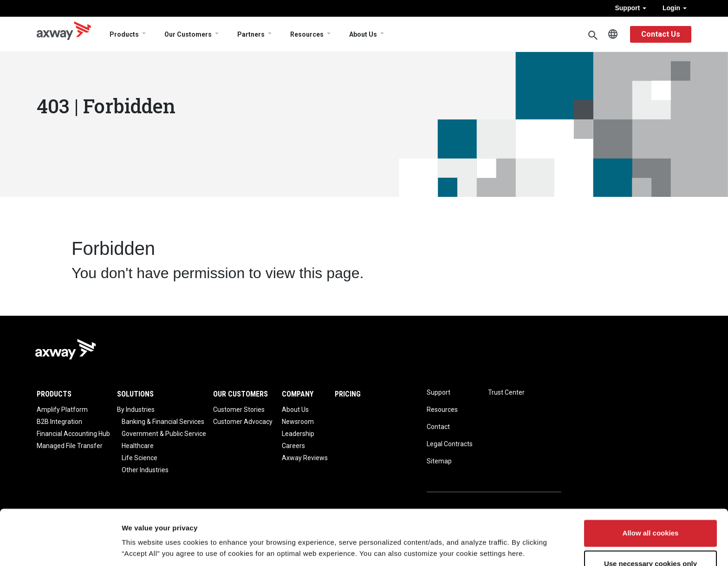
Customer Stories (239, 410)
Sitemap (439, 461)
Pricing (348, 394)
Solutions (135, 394)
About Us (363, 34)
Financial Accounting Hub (73, 434)
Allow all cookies (651, 502)
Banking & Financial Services (163, 422)
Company (298, 394)
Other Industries (145, 470)
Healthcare (138, 446)
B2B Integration (59, 422)
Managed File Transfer (70, 446)
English (613, 34)
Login (675, 8)
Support (630, 8)
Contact (438, 427)
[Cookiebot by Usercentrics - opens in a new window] (60, 548)
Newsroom (298, 422)
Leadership (298, 434)
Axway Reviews (305, 458)
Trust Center (506, 392)
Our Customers (188, 34)
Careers (293, 446)
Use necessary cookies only (650, 532)
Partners (251, 34)
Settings (136, 548)
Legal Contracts (450, 444)
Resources (307, 34)
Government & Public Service (164, 434)
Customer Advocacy (243, 422)
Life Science (140, 458)
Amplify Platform (62, 410)
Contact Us (661, 34)
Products (124, 34)
